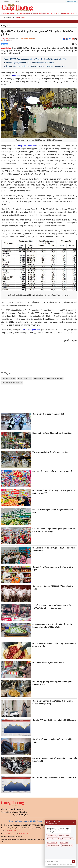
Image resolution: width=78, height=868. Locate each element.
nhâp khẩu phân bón (9, 378)
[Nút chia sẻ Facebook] (17, 44)
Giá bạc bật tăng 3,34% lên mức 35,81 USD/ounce (54, 777)
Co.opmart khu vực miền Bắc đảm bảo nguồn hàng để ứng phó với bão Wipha (52, 626)
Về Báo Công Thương (15, 821)
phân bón (16, 76)
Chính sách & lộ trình (64, 836)
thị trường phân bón (32, 330)
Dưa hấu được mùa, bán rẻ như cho (48, 663)
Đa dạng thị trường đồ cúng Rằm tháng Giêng (52, 433)
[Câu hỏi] (58, 861)
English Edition (71, 2)
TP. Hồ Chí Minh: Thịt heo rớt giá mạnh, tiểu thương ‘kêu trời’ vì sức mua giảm (52, 607)
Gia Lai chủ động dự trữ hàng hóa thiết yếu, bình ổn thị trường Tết (54, 492)
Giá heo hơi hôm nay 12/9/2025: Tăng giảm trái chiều (53, 588)
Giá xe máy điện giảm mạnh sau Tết (48, 414)
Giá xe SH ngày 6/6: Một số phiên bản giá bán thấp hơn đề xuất (55, 760)
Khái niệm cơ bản (51, 836)
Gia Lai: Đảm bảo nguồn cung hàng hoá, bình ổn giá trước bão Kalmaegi (54, 530)
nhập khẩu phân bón (27, 146)
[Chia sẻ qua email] (73, 44)
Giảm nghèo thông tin (70, 13)
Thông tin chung (64, 842)
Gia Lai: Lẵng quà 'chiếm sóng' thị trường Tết (53, 471)
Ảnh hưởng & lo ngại (52, 842)
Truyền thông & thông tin (53, 845)
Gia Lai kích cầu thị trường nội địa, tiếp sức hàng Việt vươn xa (54, 549)
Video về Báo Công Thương (33, 821)
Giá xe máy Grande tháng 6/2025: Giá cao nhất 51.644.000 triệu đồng (53, 702)
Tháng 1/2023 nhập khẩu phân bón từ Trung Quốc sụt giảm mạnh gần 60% (35, 59)
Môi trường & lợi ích (67, 845)
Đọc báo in (55, 13)
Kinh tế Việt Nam (24, 13)
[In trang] (76, 44)
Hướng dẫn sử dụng (67, 839)
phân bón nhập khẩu (24, 378)
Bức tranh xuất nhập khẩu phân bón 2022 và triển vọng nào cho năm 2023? (35, 66)
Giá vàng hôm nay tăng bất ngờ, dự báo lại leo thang (53, 741)
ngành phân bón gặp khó (54, 378)
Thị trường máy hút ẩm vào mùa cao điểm (51, 452)
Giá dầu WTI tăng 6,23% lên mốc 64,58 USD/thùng (54, 720)
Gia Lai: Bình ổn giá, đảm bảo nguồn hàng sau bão (53, 511)
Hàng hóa (6, 25)
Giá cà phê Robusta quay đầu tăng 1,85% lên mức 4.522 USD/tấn (54, 645)
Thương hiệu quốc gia (41, 13)
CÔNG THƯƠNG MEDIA (9, 13)
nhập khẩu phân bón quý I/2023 (12, 383)
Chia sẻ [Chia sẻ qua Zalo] (5, 44)
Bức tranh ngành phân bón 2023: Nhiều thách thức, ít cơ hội (29, 63)
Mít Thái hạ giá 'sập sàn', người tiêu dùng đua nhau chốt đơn (52, 683)
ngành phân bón (39, 378)
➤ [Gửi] (74, 861)
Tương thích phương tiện (53, 839)
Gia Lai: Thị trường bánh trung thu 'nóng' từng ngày (53, 568)
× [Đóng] (74, 823)
